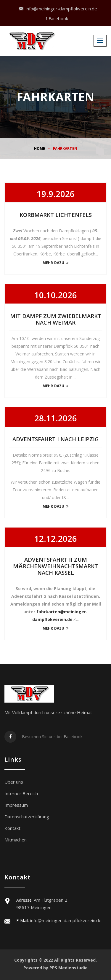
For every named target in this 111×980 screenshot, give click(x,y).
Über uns (14, 782)
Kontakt (12, 828)
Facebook (57, 18)
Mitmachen (16, 840)
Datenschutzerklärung (27, 817)
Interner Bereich (21, 793)
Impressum (16, 805)
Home (40, 149)
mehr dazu (55, 263)
